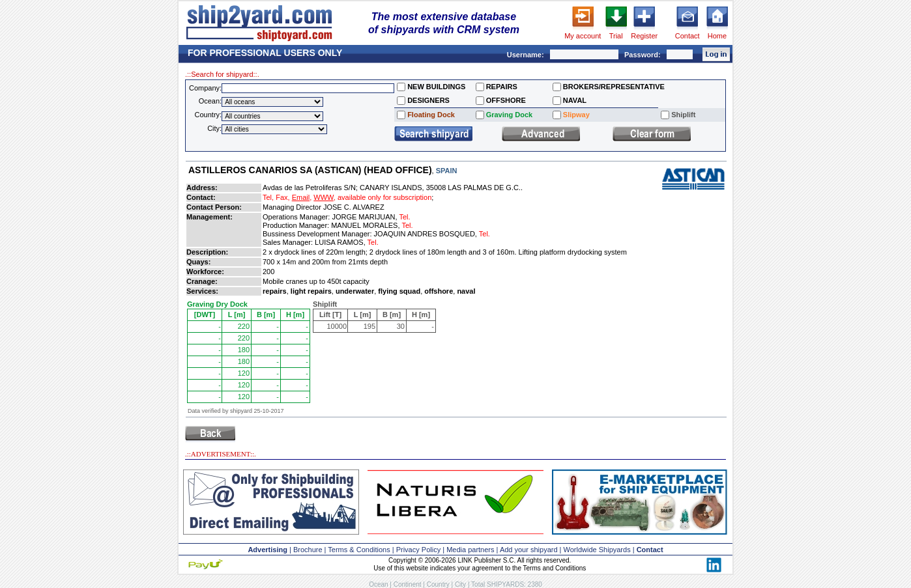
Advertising (268, 550)
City (460, 584)
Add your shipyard (529, 550)
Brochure (308, 550)
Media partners (470, 550)
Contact (687, 36)
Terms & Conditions (359, 550)
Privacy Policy (418, 550)
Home (717, 36)
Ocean (378, 584)
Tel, (268, 197)
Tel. (404, 217)
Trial (616, 36)
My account (583, 36)
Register (644, 36)
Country (438, 584)
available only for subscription (384, 197)
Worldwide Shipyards (597, 550)
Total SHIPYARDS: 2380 (507, 584)
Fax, (282, 197)
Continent (408, 584)
